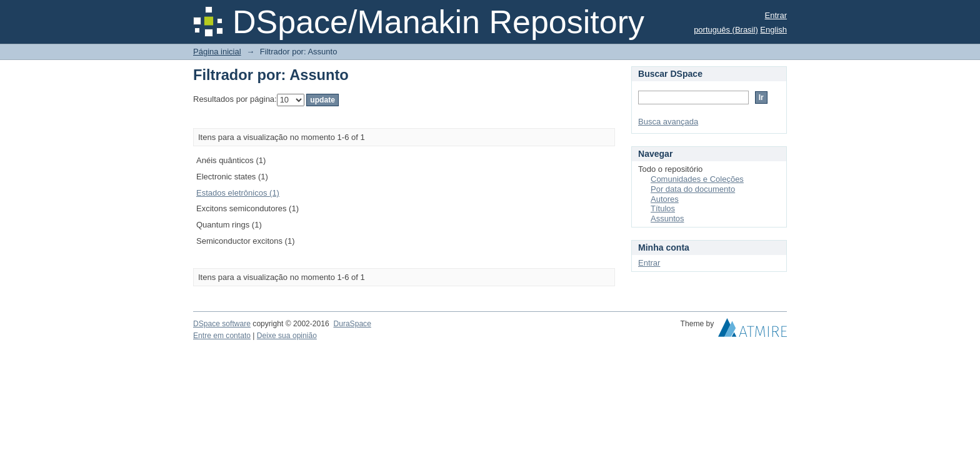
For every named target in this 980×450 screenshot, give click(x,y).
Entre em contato (222, 336)
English (773, 30)
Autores (665, 199)
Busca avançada (668, 122)
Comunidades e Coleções (697, 179)
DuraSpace (352, 324)
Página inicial (217, 52)
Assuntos (667, 218)
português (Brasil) (726, 30)
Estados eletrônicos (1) (238, 193)
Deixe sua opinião (287, 336)
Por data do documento (693, 189)
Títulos (663, 208)
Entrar (776, 15)
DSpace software (222, 324)
